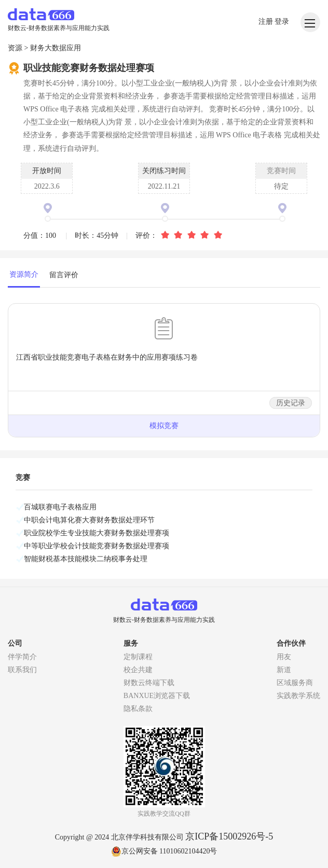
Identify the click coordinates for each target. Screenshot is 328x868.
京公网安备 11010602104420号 (164, 851)
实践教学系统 (298, 696)
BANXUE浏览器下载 (157, 696)
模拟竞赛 (164, 426)
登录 (282, 22)
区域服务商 (295, 683)
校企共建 (138, 670)
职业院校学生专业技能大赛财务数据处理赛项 (97, 533)
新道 (284, 670)
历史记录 (291, 403)
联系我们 (22, 670)
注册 (267, 22)
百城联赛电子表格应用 (60, 507)
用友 (284, 657)
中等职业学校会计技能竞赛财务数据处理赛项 (97, 546)
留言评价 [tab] (64, 275)
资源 (15, 48)
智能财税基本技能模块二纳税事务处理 (86, 559)
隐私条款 (138, 709)
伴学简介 (22, 657)
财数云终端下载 (149, 683)
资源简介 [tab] (24, 274)
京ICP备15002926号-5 (229, 836)
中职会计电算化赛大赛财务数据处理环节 (89, 520)
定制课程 (138, 657)
